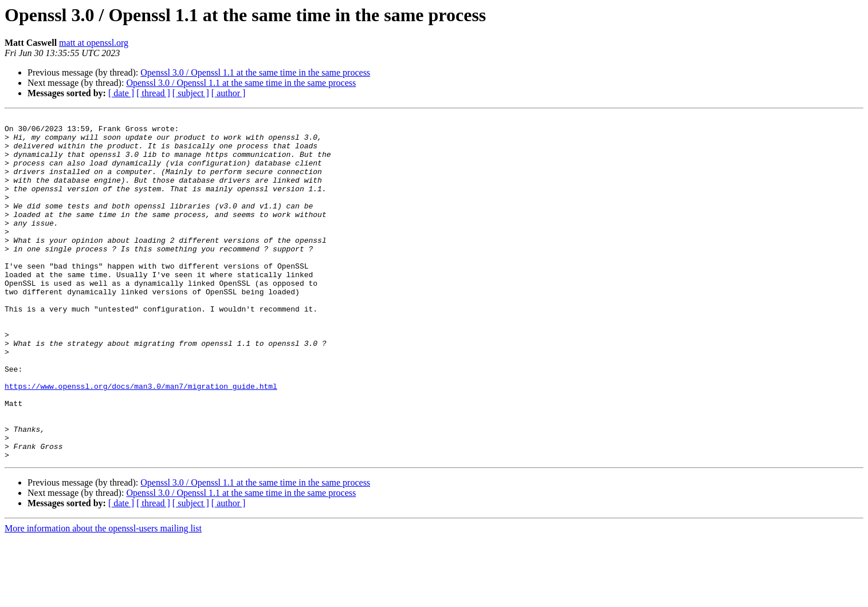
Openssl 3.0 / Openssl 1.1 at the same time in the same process (255, 72)
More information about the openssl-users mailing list (103, 597)
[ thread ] (153, 93)
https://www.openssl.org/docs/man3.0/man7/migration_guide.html (141, 441)
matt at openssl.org (94, 43)
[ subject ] (191, 93)
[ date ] (121, 93)
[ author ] (229, 93)
